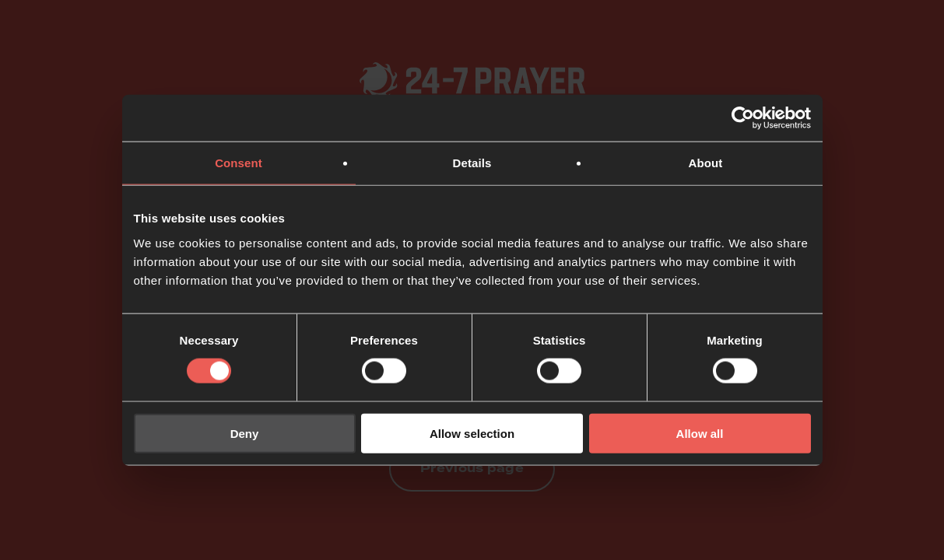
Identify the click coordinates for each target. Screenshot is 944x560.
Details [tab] (472, 163)
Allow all (700, 433)
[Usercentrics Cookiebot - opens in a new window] (743, 118)
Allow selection (472, 433)
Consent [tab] (239, 163)
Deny (245, 433)
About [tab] (706, 163)
